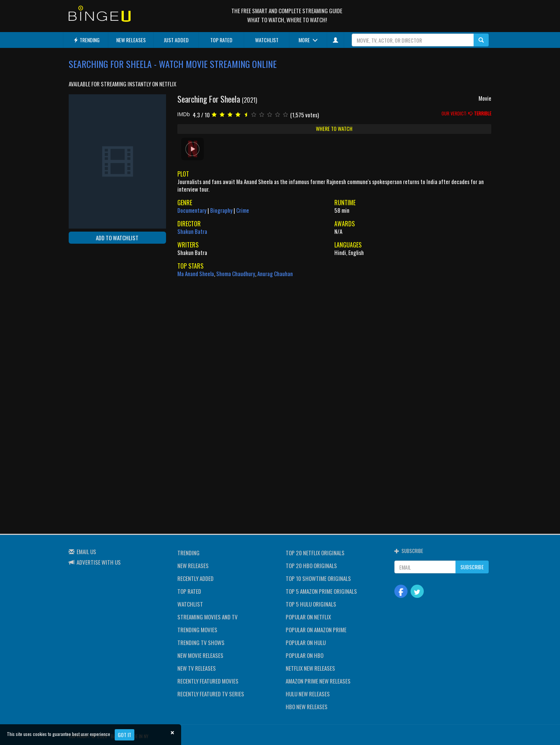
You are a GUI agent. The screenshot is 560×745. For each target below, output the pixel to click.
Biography (221, 210)
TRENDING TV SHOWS (201, 642)
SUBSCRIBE (472, 567)
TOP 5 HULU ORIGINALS (311, 604)
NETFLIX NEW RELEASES (310, 668)
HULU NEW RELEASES (308, 694)
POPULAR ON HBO (305, 655)
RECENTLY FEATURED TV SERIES (211, 694)
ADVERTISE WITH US (99, 562)
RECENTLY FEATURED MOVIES (208, 681)
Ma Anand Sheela (196, 273)
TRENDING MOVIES (197, 630)
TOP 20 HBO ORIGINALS (311, 565)
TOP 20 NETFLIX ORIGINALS (315, 553)
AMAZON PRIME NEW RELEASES (318, 681)
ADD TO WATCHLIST (117, 238)
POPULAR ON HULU (306, 642)
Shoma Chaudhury (236, 273)
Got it (125, 735)
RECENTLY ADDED (195, 578)
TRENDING (86, 40)
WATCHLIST (267, 40)
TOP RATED (221, 40)
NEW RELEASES (131, 40)
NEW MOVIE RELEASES (200, 655)
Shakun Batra (192, 231)
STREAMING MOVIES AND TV (208, 617)
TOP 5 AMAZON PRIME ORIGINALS (321, 591)
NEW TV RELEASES (197, 668)
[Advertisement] (103, 298)
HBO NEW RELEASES (307, 707)
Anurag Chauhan (275, 273)
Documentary (192, 210)
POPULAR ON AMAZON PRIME (316, 630)
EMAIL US (86, 551)
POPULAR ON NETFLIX (308, 617)
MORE (308, 40)
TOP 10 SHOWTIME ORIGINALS (318, 578)
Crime (243, 210)
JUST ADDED (176, 40)
